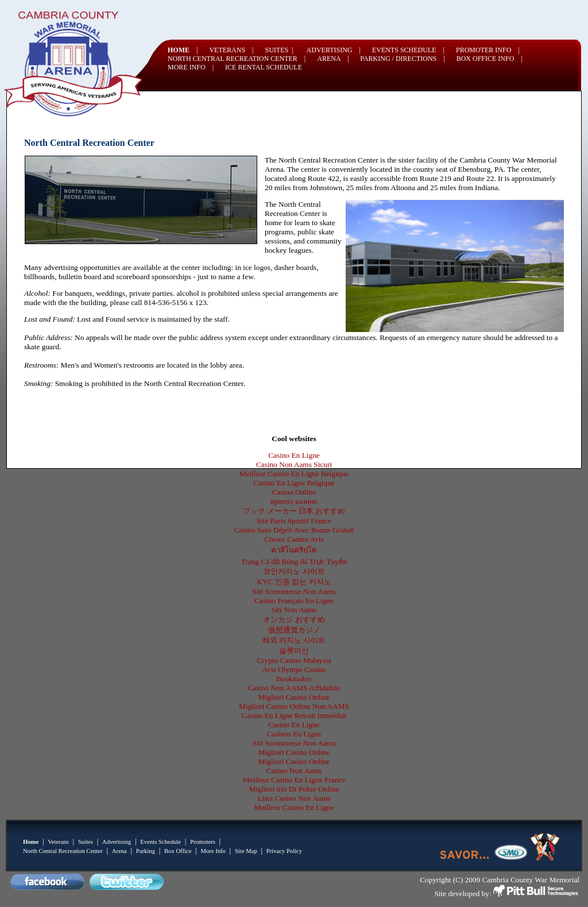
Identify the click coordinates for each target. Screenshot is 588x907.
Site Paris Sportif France (294, 521)
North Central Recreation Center (63, 851)
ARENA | (333, 59)
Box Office (178, 851)
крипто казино (294, 501)
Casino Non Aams (294, 771)
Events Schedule (160, 842)
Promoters (203, 842)
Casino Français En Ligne (294, 601)
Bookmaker (294, 679)
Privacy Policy (284, 851)
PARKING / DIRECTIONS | (402, 59)
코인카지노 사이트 (294, 571)
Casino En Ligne (294, 455)
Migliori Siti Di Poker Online (294, 789)
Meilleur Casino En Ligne (294, 807)
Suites (86, 842)
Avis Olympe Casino (294, 669)
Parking (146, 851)
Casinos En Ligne (294, 734)
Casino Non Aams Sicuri (294, 464)
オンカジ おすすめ (294, 620)
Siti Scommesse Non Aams (294, 591)
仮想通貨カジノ (294, 630)
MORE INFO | (191, 67)
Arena (119, 851)
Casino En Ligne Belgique (294, 483)
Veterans (58, 842)
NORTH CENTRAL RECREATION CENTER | (237, 59)
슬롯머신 (294, 651)
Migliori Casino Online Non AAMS (294, 706)
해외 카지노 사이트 (294, 640)
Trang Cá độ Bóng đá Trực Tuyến (294, 561)
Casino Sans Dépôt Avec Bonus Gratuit (294, 530)
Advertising (117, 842)
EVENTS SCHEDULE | (408, 50)
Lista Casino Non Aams (294, 798)
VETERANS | (231, 50)
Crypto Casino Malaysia (294, 660)
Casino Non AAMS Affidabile (294, 688)
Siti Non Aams (294, 610)
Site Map (246, 851)
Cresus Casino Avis (294, 539)
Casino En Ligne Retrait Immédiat (294, 715)
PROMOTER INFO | (488, 50)
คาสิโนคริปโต (294, 550)
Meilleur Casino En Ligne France (294, 780)
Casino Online (294, 492)
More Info (213, 851)
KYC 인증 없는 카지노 (294, 582)
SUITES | (280, 50)
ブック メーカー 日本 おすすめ (294, 511)
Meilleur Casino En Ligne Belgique (294, 474)
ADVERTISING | (334, 50)
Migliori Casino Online (294, 697)
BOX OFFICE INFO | (490, 59)
